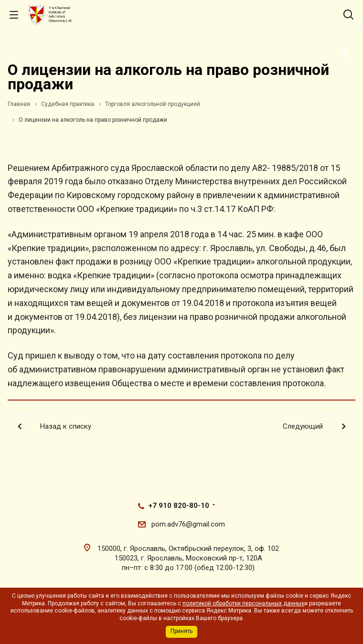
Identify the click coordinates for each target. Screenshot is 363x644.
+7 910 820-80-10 (179, 506)
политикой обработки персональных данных (243, 603)
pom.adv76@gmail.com (188, 524)
